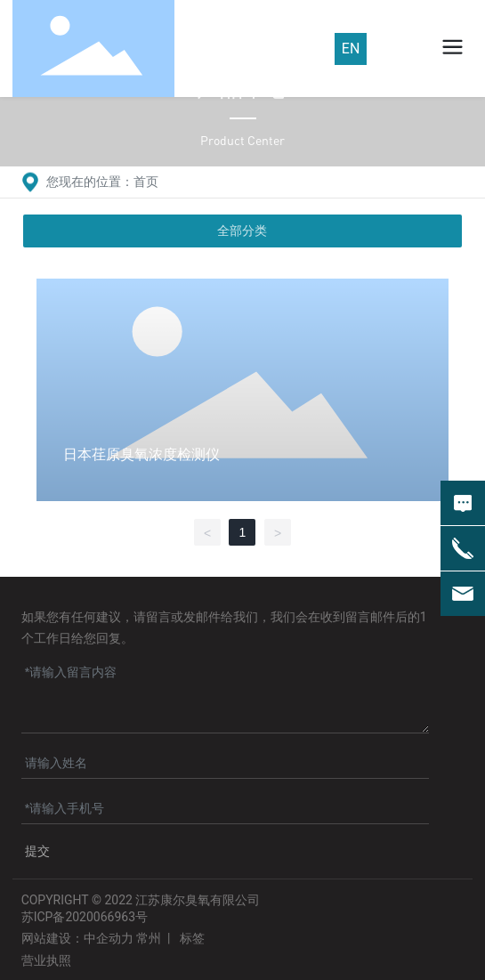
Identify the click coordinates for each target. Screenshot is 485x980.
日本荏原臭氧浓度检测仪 (141, 454)
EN (351, 49)
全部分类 (242, 231)
